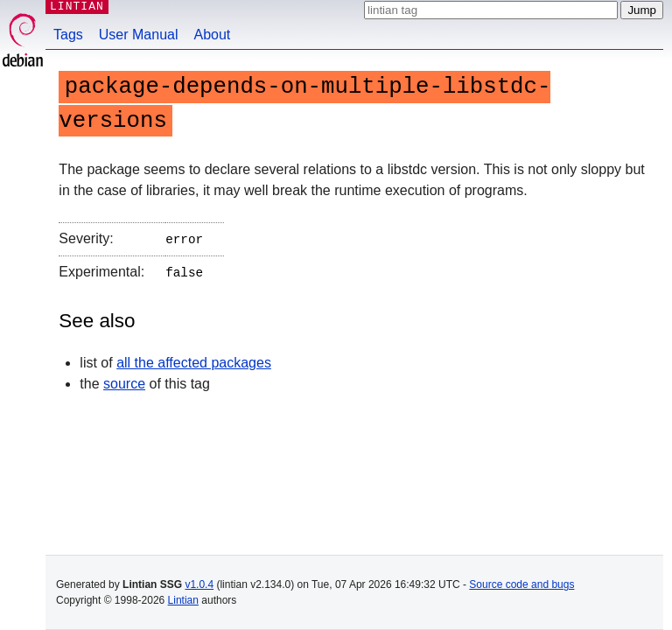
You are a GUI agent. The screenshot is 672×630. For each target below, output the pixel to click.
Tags (68, 35)
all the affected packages (194, 359)
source (124, 380)
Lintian (183, 600)
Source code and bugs (521, 584)
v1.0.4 (199, 584)
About (213, 35)
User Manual (139, 35)
